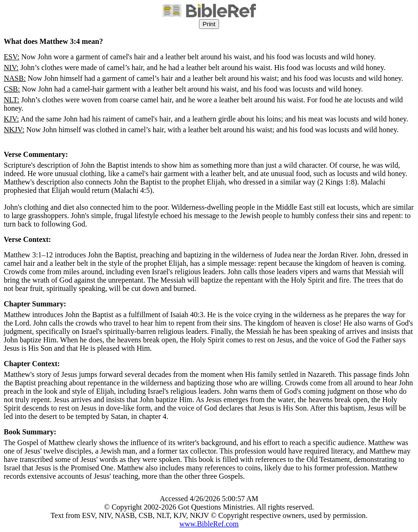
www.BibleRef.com (209, 524)
